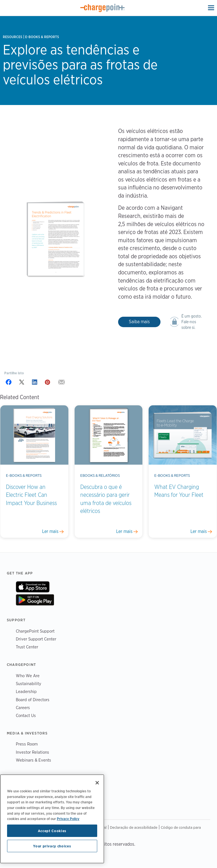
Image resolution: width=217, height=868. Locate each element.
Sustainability (29, 684)
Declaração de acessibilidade (134, 827)
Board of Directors (33, 700)
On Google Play (35, 600)
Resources (13, 37)
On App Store (33, 587)
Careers (23, 708)
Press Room (27, 744)
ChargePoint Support (35, 631)
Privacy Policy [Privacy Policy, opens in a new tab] (68, 819)
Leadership (26, 691)
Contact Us (26, 715)
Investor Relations (32, 752)
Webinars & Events (33, 760)
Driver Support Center (36, 639)
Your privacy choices (52, 846)
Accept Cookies (52, 831)
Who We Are (28, 676)
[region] (52, 819)
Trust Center (27, 647)
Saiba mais (139, 322)
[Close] (97, 783)
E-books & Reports (42, 37)
